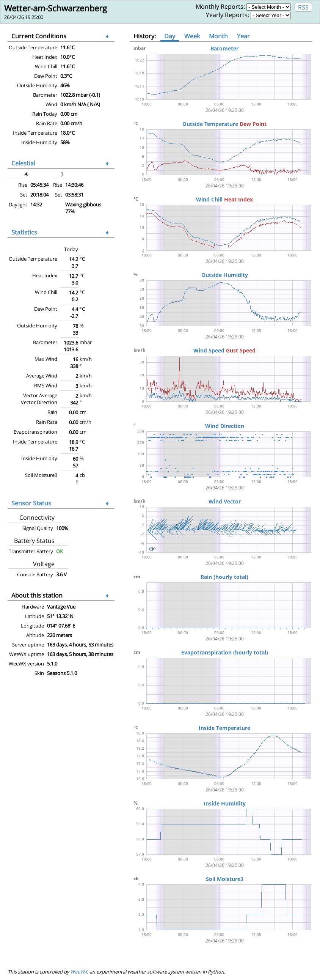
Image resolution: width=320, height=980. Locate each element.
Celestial (23, 163)
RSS (303, 7)
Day (170, 36)
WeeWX (79, 972)
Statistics (24, 232)
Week (192, 36)
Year (243, 36)
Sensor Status (31, 503)
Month (218, 36)
